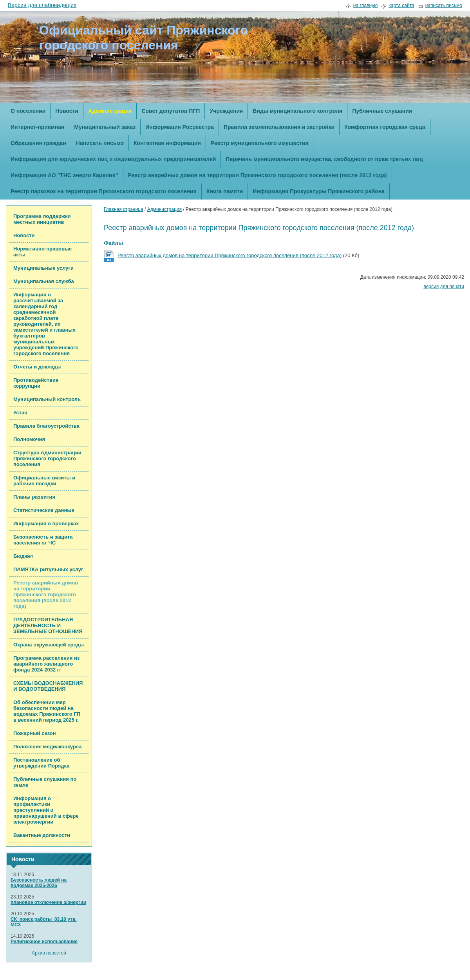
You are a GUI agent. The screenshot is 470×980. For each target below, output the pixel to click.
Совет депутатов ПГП (171, 111)
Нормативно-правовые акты (42, 252)
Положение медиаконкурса (47, 747)
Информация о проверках (46, 524)
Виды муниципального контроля (297, 111)
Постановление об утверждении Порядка (41, 763)
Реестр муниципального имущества (259, 143)
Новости (67, 111)
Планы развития (34, 497)
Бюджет (23, 556)
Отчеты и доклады (37, 367)
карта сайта (401, 6)
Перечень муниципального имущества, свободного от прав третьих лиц (324, 159)
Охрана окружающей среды (49, 645)
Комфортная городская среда (385, 127)
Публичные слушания (382, 111)
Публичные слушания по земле (45, 782)
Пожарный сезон (35, 733)
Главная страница (124, 209)
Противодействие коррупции (36, 383)
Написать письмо (100, 143)
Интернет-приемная (37, 127)
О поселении (28, 111)
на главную (365, 6)
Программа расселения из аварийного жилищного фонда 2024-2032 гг (46, 664)
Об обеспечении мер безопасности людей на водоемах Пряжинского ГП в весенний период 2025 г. (47, 711)
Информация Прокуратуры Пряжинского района (319, 191)
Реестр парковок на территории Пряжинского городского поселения (104, 191)
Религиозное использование (44, 942)
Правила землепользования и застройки (279, 127)
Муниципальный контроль (47, 399)
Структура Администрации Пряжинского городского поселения (47, 458)
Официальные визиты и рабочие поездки (44, 481)
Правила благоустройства (46, 426)
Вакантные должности (42, 835)
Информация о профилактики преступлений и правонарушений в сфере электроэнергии (46, 810)
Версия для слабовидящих (42, 5)
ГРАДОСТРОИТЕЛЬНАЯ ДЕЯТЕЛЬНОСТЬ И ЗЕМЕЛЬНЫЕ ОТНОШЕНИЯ (48, 625)
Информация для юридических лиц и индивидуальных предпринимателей (113, 159)
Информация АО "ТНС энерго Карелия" (64, 175)
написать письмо (444, 6)
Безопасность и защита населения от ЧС (43, 540)
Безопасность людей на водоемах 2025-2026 (39, 883)
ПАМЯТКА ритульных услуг (48, 569)
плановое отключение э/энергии (48, 902)
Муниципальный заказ (105, 127)
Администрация (110, 111)
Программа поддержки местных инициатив (42, 219)
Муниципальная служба (44, 281)
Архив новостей (49, 953)
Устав (20, 413)
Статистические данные (44, 510)
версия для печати (444, 287)
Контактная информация (167, 143)
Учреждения (226, 111)
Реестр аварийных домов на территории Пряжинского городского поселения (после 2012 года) (258, 175)
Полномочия (29, 439)
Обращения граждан (38, 143)
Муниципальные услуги (43, 268)
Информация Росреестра (180, 127)
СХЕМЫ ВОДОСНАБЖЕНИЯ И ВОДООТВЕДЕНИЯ (48, 686)
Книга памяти (225, 191)
